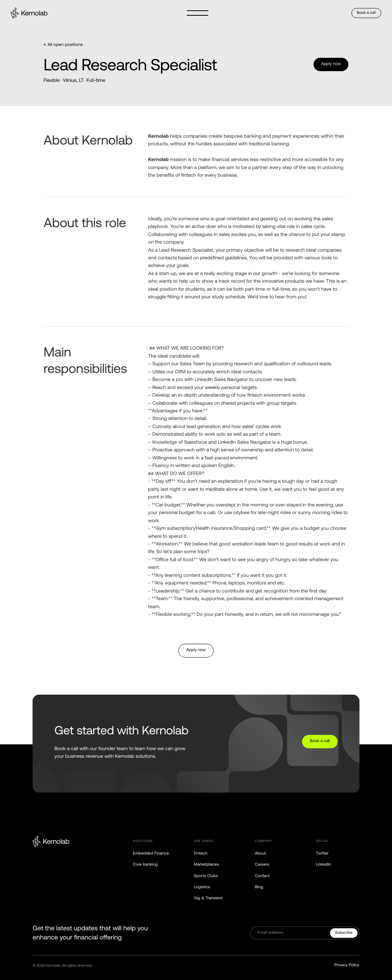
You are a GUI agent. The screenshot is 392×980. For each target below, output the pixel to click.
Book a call (366, 13)
